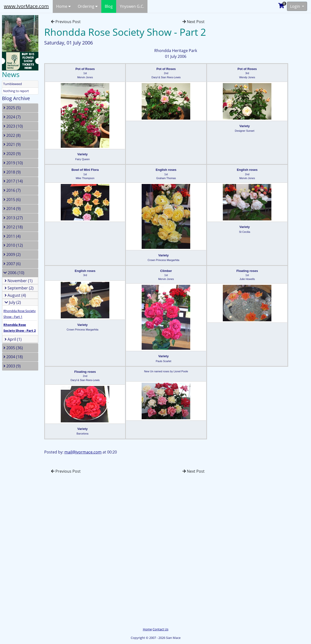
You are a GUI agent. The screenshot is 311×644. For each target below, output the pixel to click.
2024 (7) (12, 117)
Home (63, 6)
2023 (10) (13, 126)
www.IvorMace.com (26, 6)
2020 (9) (12, 154)
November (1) (19, 281)
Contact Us (160, 629)
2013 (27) (13, 218)
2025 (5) (12, 108)
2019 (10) (13, 163)
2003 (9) (12, 366)
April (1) (13, 339)
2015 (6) (12, 200)
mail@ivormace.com (83, 452)
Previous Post (66, 22)
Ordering (88, 6)
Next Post (194, 22)
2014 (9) (12, 209)
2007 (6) (12, 264)
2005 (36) (13, 348)
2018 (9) (12, 172)
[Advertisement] (23, 553)
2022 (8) (12, 135)
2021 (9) (12, 144)
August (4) (15, 295)
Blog (109, 6)
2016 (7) (12, 190)
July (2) (13, 302)
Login (296, 6)
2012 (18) (13, 227)
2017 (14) (13, 181)
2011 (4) (12, 236)
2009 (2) (12, 254)
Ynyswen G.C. (132, 6)
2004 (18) (13, 357)
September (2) (19, 288)
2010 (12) (13, 245)
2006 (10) (14, 273)
